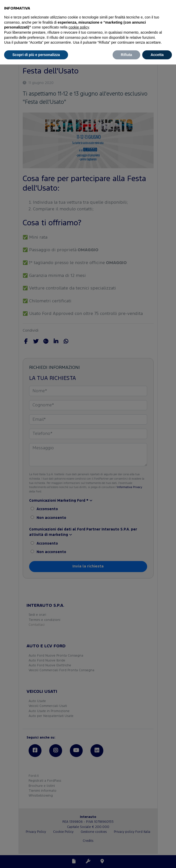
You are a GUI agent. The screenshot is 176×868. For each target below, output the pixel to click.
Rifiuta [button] (127, 55)
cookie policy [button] (79, 27)
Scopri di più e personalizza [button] (36, 55)
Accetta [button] (157, 55)
